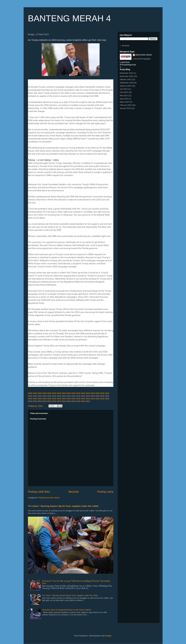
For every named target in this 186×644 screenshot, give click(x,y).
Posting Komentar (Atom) (49, 498)
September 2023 (127, 83)
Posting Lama (105, 492)
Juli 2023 (124, 89)
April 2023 (124, 99)
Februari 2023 (126, 105)
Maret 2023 (125, 102)
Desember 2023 (127, 73)
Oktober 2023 (126, 79)
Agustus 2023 (126, 86)
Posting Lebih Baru (39, 492)
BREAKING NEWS (144, 55)
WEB (30, 393)
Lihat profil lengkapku (142, 59)
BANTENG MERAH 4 (69, 18)
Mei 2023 (124, 96)
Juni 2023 (124, 92)
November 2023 (127, 76)
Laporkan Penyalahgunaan (128, 65)
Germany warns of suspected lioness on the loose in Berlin (67, 610)
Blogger (108, 636)
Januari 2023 (125, 108)
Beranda (74, 492)
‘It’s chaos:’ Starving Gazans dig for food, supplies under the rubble (63, 506)
